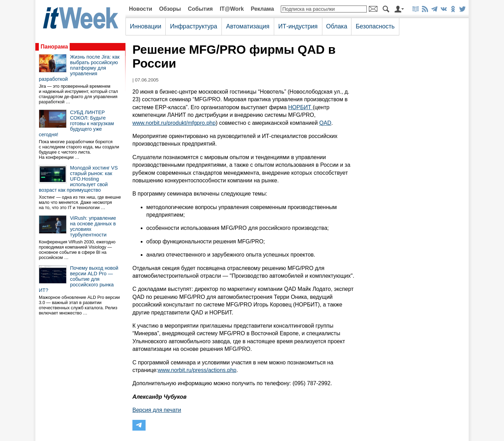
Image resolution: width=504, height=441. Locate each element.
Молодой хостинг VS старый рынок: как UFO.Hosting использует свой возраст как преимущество (78, 179)
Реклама (262, 9)
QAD (325, 123)
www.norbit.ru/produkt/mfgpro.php (174, 123)
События (200, 9)
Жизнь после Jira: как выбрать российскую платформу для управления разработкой (79, 68)
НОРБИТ (300, 107)
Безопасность (375, 26)
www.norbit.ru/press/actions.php (197, 370)
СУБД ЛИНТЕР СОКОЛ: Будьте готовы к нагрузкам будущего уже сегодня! (76, 123)
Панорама (54, 47)
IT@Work (232, 9)
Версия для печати (157, 410)
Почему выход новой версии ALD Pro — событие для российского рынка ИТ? (79, 279)
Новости (141, 9)
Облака (337, 26)
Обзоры (170, 9)
